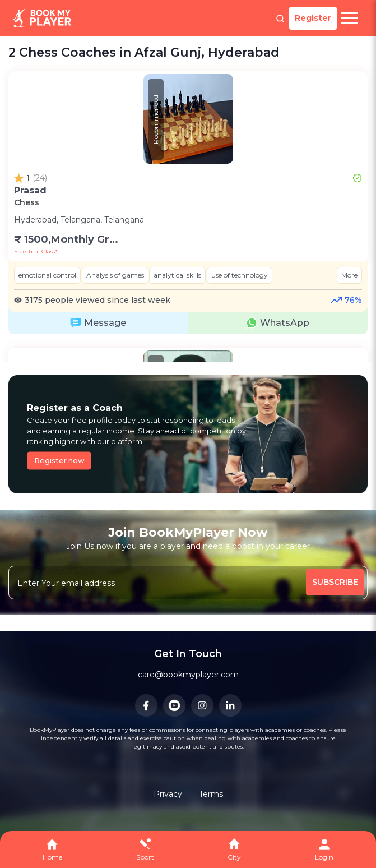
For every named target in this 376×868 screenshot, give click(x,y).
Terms (211, 794)
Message (98, 323)
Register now (59, 461)
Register (313, 18)
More (349, 275)
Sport (145, 857)
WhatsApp (278, 323)
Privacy (168, 794)
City (234, 857)
